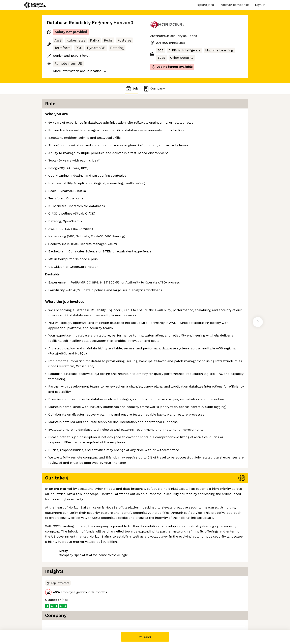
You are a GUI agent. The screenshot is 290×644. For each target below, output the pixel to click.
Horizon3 (123, 23)
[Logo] (35, 5)
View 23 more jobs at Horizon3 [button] (99, 613)
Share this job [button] (58, 613)
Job (132, 89)
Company (154, 89)
